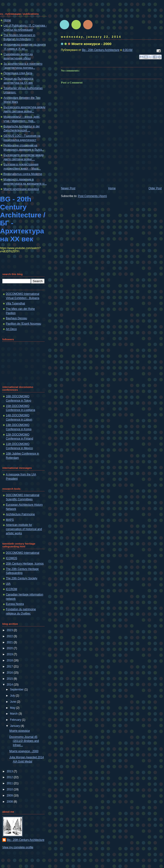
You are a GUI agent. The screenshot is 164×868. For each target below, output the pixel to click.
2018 (10, 660)
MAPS (10, 520)
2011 (10, 783)
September (17, 690)
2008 (10, 802)
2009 (10, 796)
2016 (10, 673)
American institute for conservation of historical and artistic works (24, 529)
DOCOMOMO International (23, 553)
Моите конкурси (20, 731)
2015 (10, 679)
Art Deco (11, 329)
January (15, 726)
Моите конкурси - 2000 (24, 751)
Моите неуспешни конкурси (21, 189)
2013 (10, 771)
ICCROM (11, 589)
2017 (10, 667)
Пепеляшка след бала (18, 73)
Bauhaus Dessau (17, 318)
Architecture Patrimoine (20, 514)
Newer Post (68, 188)
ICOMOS (11, 558)
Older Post (155, 188)
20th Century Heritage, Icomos (25, 564)
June (13, 702)
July (13, 696)
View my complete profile (18, 847)
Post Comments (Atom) (93, 196)
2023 (10, 630)
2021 (10, 642)
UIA (8, 584)
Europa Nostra (15, 604)
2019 (10, 654)
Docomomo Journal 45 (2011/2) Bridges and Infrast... (24, 741)
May (13, 708)
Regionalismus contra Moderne (23, 174)
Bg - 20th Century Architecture (26, 840)
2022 (10, 636)
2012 (10, 777)
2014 (10, 685)
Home (112, 188)
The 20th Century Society (22, 578)
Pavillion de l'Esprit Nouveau (23, 324)
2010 (10, 789)
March (14, 714)
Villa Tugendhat (15, 303)
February (16, 720)
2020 (10, 648)
